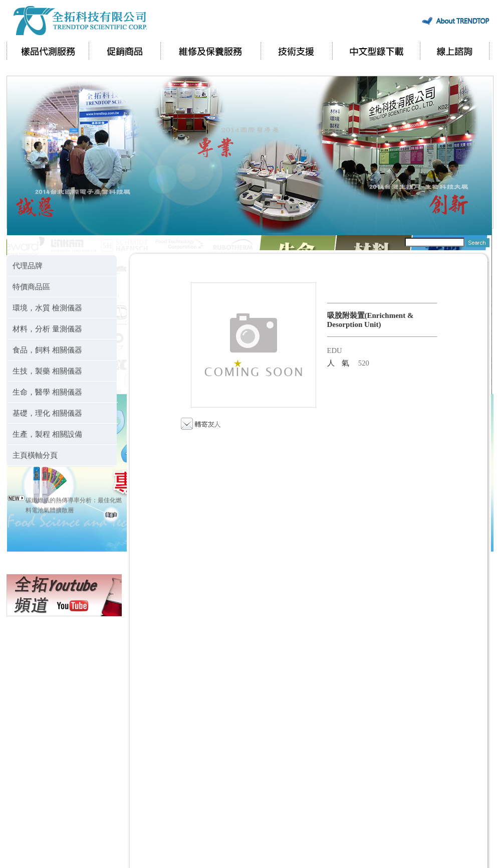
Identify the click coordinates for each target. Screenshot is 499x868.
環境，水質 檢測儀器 (47, 308)
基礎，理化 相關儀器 (47, 413)
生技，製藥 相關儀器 (47, 371)
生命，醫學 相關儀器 (47, 392)
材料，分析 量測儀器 (47, 329)
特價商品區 (31, 287)
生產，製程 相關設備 (47, 434)
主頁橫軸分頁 (35, 455)
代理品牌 (28, 266)
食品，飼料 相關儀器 (47, 350)
